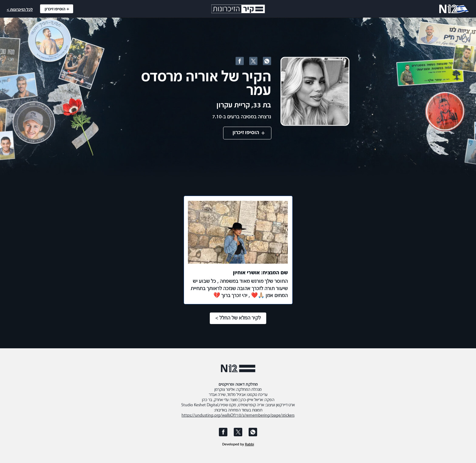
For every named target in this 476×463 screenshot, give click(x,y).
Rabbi (250, 444)
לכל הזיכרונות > (20, 10)
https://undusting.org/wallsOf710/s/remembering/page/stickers (238, 416)
